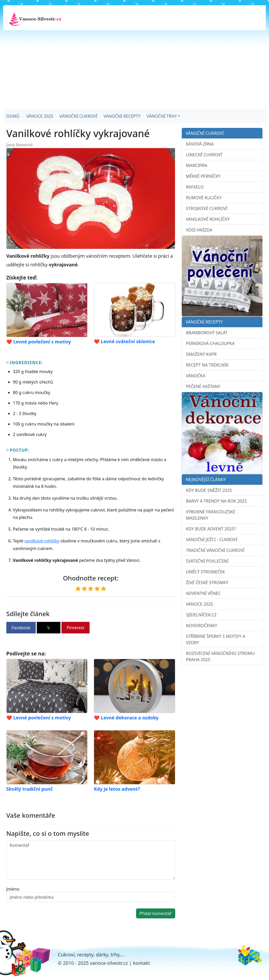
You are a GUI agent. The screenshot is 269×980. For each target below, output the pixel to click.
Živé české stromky (207, 583)
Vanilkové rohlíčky (208, 219)
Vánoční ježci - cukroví (212, 540)
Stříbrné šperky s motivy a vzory (216, 639)
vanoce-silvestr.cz (109, 963)
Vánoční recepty (122, 116)
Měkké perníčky (203, 176)
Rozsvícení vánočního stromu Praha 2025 (220, 656)
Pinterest (76, 628)
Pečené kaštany (203, 386)
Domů (13, 116)
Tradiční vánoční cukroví (215, 550)
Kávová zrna (200, 144)
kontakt (141, 963)
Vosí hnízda (199, 230)
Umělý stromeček (206, 572)
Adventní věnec (203, 593)
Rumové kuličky (204, 198)
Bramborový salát (207, 333)
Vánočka (196, 376)
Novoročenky (202, 626)
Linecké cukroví (204, 155)
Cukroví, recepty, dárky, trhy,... (91, 955)
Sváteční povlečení (207, 561)
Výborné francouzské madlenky (211, 515)
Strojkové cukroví (207, 208)
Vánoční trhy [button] (162, 116)
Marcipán (197, 165)
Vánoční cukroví (78, 116)
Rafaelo (195, 187)
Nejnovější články (206, 480)
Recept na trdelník (207, 365)
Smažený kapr (201, 354)
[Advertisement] (134, 69)
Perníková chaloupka (210, 343)
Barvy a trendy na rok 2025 (216, 501)
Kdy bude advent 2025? (211, 529)
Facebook (21, 628)
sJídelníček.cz (201, 615)
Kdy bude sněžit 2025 (209, 490)
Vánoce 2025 (40, 116)
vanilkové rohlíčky (42, 541)
